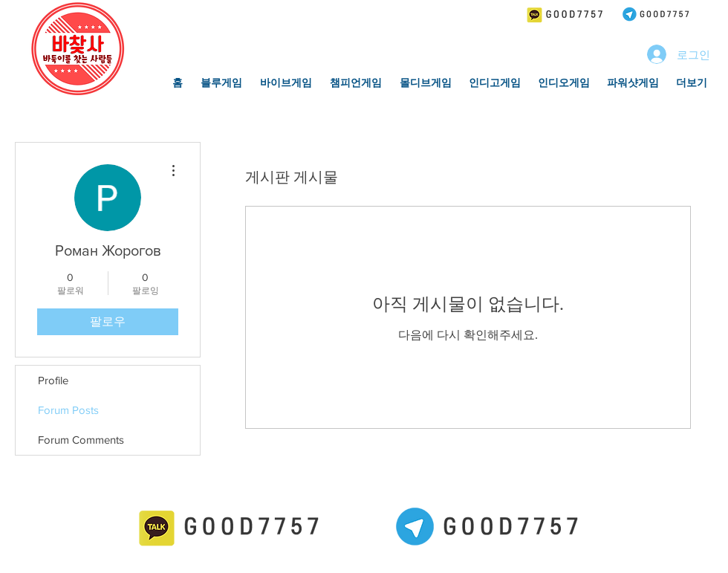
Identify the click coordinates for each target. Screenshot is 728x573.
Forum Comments (81, 440)
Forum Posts (68, 410)
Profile (53, 380)
